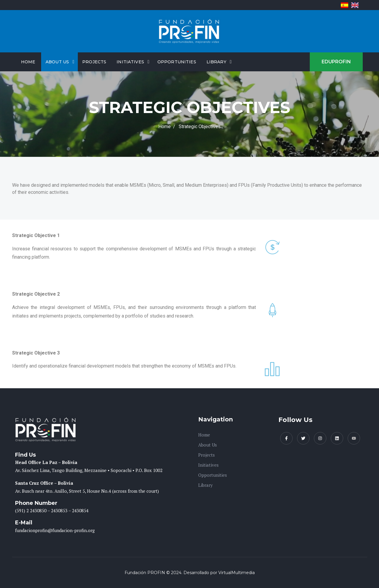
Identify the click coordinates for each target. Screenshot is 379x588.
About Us (57, 62)
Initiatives (130, 62)
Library (216, 62)
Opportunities (177, 62)
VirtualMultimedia (237, 573)
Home (28, 62)
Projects (94, 62)
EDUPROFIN (336, 62)
